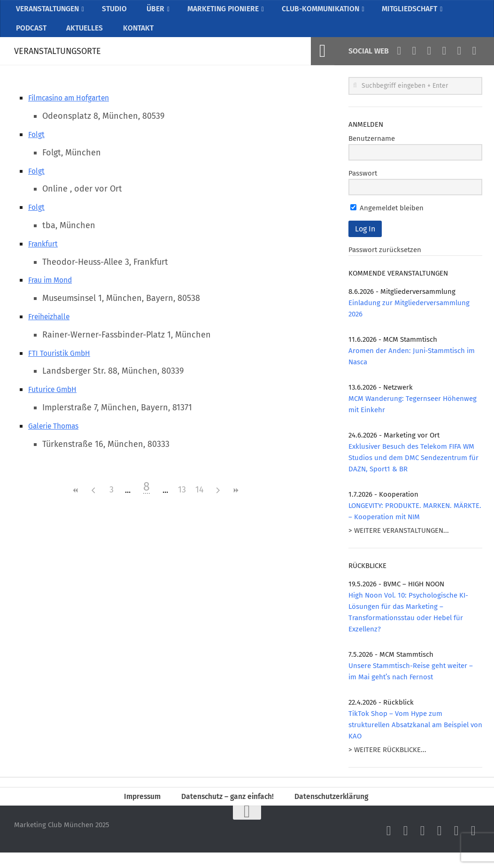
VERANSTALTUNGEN (50, 12)
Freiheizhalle (53, 328)
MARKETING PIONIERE (226, 12)
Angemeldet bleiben (387, 220)
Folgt (38, 146)
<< (76, 502)
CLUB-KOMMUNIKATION (328, 12)
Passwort (363, 185)
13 (182, 502)
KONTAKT (134, 37)
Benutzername (372, 150)
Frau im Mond (54, 292)
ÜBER (156, 12)
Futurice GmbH (56, 401)
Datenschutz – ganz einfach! (225, 810)
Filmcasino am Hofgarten (76, 109)
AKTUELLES (82, 37)
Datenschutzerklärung (339, 810)
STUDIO (119, 12)
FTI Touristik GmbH (64, 364)
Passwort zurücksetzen (385, 261)
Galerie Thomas (58, 438)
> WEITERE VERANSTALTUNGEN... (399, 542)
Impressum (133, 810)
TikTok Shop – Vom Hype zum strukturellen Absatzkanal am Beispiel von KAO (415, 737)
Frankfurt (46, 255)
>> (235, 502)
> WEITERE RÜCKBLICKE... (387, 761)
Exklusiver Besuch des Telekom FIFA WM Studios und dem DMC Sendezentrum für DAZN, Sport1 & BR (413, 469)
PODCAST (31, 37)
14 (200, 502)
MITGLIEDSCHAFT (423, 12)
